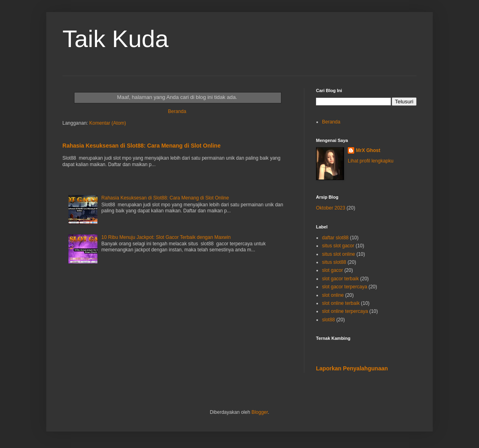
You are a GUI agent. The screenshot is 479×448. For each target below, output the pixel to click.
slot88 (328, 320)
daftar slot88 (335, 238)
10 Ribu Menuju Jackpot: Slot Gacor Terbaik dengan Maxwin (166, 237)
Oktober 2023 (331, 208)
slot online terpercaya (345, 311)
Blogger (260, 412)
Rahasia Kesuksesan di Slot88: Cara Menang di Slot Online (141, 146)
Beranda (177, 111)
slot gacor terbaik (340, 279)
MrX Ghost (368, 150)
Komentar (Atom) (108, 123)
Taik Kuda (116, 39)
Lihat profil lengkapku (371, 161)
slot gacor (332, 270)
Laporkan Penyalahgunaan (352, 368)
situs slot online (339, 254)
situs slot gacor (338, 246)
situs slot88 (334, 262)
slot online (333, 295)
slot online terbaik (341, 303)
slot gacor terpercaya (345, 287)
